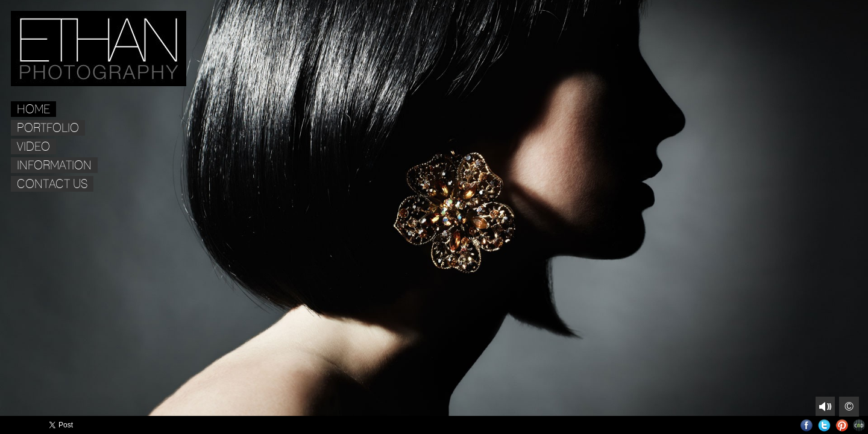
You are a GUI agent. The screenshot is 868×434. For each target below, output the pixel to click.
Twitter (824, 425)
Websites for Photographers (859, 425)
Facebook (807, 425)
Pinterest (842, 425)
